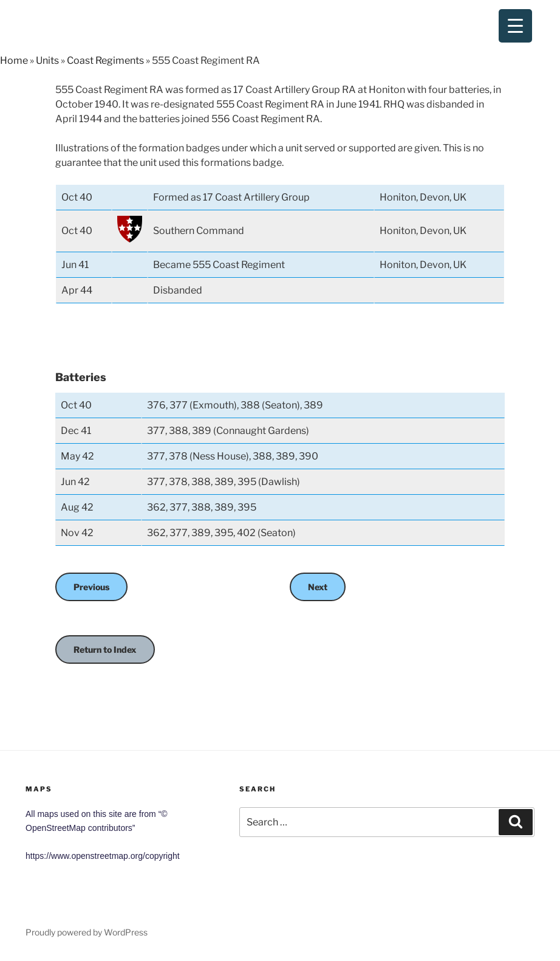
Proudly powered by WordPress (87, 932)
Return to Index (105, 649)
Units (47, 60)
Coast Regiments (105, 60)
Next (318, 587)
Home (14, 60)
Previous (91, 587)
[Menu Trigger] (515, 26)
